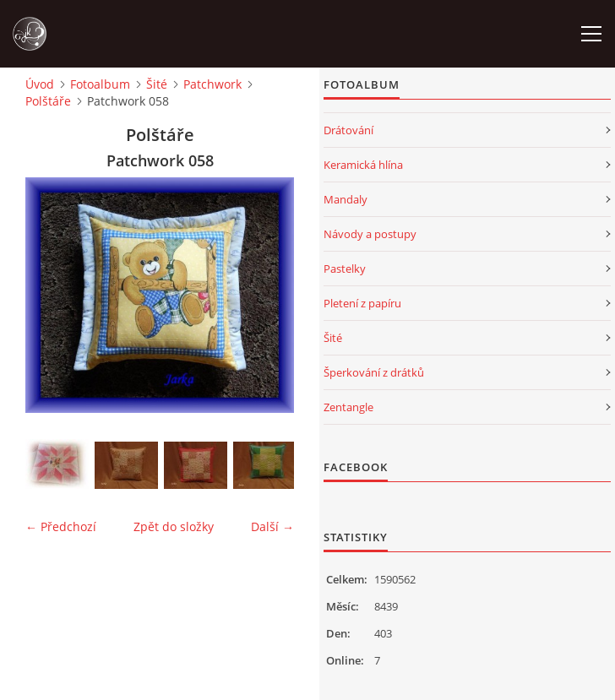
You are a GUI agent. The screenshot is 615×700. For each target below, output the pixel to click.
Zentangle (348, 407)
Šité (157, 84)
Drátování (348, 130)
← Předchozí (61, 526)
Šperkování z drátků (374, 372)
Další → (272, 526)
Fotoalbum (100, 84)
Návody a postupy (370, 234)
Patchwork (212, 84)
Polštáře (48, 101)
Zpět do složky (174, 526)
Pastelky (345, 269)
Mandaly (346, 199)
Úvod (40, 84)
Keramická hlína (363, 165)
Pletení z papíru (362, 303)
